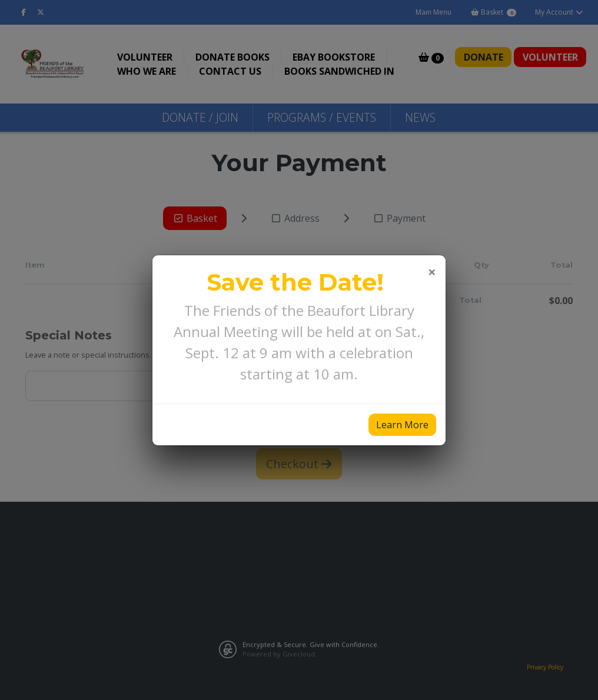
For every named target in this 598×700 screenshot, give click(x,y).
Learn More (402, 425)
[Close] (432, 272)
